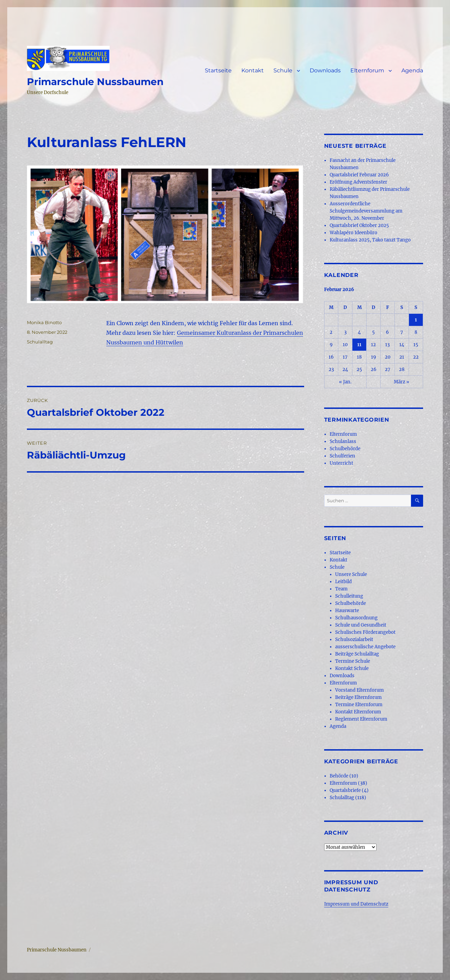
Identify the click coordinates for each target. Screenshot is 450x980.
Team (341, 589)
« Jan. (345, 382)
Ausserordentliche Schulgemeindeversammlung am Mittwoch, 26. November (366, 211)
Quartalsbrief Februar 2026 (359, 175)
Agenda (412, 70)
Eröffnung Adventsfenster (358, 182)
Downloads (325, 70)
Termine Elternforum (359, 705)
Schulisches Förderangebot (365, 632)
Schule (283, 70)
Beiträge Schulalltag (357, 654)
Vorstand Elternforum (359, 690)
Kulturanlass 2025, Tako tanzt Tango (370, 240)
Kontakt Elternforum (358, 712)
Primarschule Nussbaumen (95, 82)
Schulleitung (349, 596)
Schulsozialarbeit (354, 639)
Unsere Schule (351, 574)
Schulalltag (40, 342)
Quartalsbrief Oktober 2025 (359, 225)
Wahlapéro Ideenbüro (353, 233)
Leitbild (343, 582)
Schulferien (342, 456)
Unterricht (341, 463)
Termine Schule (353, 661)
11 (359, 345)
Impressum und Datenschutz (356, 904)
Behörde (339, 776)
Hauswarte (347, 611)
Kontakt (253, 70)
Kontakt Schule (352, 668)
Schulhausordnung (356, 618)
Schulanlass (343, 441)
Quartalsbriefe (345, 790)
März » (402, 382)
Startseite (218, 70)
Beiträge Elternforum (358, 697)
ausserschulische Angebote (365, 647)
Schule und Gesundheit (361, 625)
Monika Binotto (44, 322)
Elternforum (367, 70)
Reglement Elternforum (361, 719)
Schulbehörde (345, 449)
